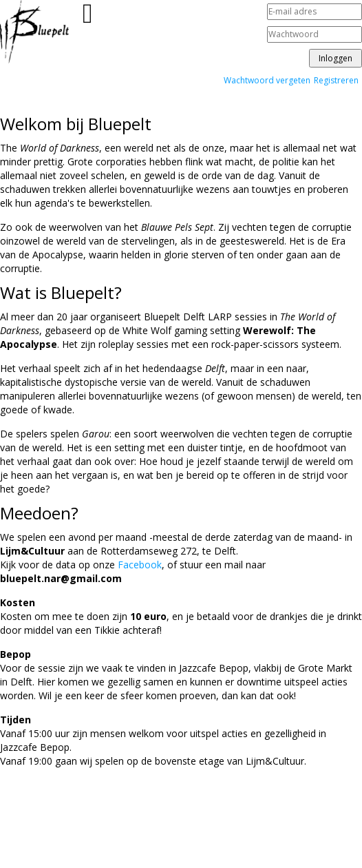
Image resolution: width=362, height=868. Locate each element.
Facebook (140, 565)
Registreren (336, 80)
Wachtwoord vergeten (267, 80)
